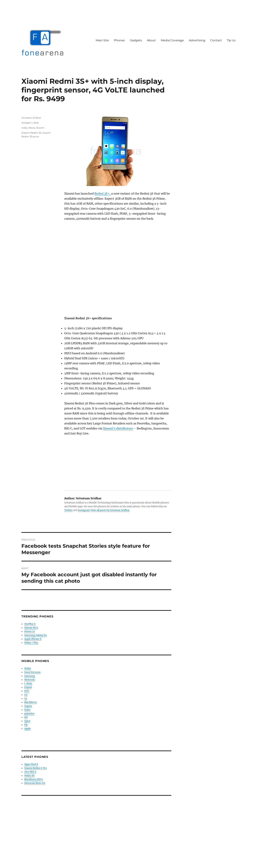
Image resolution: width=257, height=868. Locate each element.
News (32, 128)
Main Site (102, 40)
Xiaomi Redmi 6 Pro (36, 768)
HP (26, 717)
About (151, 40)
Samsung (30, 676)
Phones (119, 40)
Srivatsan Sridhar (31, 118)
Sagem (28, 706)
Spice (27, 721)
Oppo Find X (31, 764)
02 (26, 699)
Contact (216, 40)
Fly (26, 725)
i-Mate (28, 684)
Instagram (84, 510)
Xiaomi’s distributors (118, 428)
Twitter (68, 510)
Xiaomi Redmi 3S (31, 133)
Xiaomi (40, 128)
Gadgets (136, 40)
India (24, 128)
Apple (27, 729)
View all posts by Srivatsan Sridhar (110, 510)
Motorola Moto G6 (35, 783)
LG (26, 695)
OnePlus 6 (30, 624)
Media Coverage (172, 40)
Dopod (28, 687)
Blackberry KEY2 (34, 779)
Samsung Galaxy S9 (36, 635)
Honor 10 (30, 631)
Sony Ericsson (32, 672)
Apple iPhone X (33, 639)
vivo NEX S (30, 772)
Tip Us (231, 40)
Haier (27, 710)
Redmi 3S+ (102, 194)
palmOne (29, 714)
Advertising (197, 40)
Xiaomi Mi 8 (31, 628)
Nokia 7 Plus (31, 643)
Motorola (30, 680)
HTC (27, 691)
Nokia (28, 668)
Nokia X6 (29, 776)
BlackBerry (31, 702)
